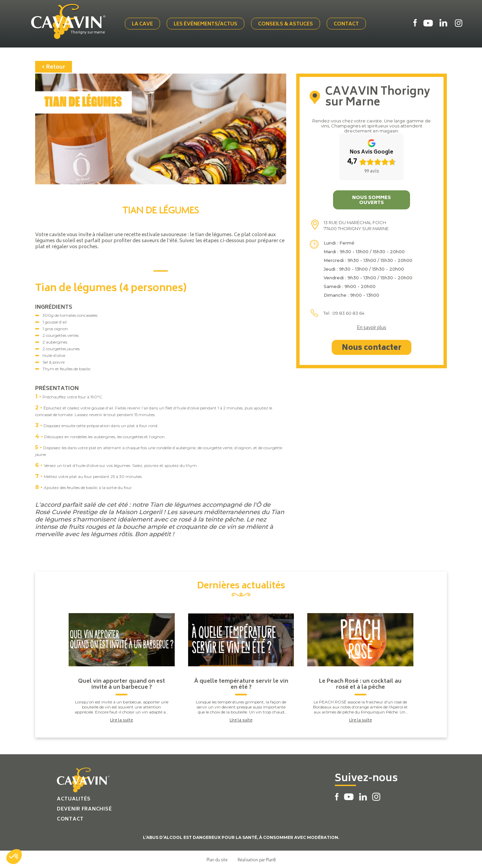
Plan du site (217, 859)
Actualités (74, 799)
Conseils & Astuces (286, 24)
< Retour (54, 67)
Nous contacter (372, 348)
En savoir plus (372, 328)
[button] (14, 857)
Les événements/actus (206, 24)
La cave (143, 24)
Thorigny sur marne (89, 32)
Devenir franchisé (84, 809)
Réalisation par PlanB (257, 859)
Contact (347, 24)
